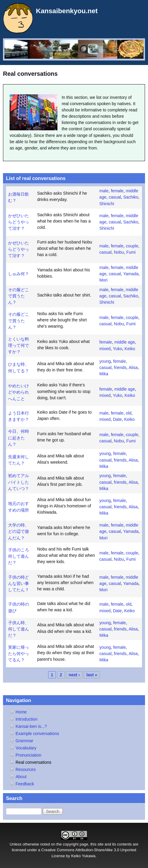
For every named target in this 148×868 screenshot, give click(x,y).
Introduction (27, 719)
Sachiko (131, 197)
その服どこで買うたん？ (19, 296)
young (105, 361)
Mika (104, 374)
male (104, 191)
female (117, 191)
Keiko (130, 349)
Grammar (24, 741)
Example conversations (37, 734)
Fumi (131, 252)
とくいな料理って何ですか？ (19, 345)
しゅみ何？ (19, 274)
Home (21, 712)
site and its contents (115, 844)
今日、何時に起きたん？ (19, 438)
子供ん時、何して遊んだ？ (19, 629)
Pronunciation (28, 755)
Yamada (131, 274)
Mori (103, 280)
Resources (26, 769)
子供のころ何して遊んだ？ (19, 556)
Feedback (25, 784)
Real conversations (33, 762)
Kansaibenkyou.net (67, 11)
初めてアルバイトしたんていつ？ (19, 482)
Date (118, 419)
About (21, 777)
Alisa (133, 368)
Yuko (117, 349)
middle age (125, 342)
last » (92, 675)
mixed (105, 349)
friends (120, 368)
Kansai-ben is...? (31, 726)
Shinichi (107, 204)
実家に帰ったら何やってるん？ (19, 654)
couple (132, 246)
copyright (71, 844)
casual (115, 197)
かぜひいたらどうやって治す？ (19, 222)
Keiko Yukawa (83, 856)
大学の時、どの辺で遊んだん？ (19, 531)
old (129, 413)
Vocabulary (26, 748)
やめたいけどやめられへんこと (19, 392)
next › (74, 675)
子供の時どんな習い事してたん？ (19, 583)
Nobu (119, 252)
